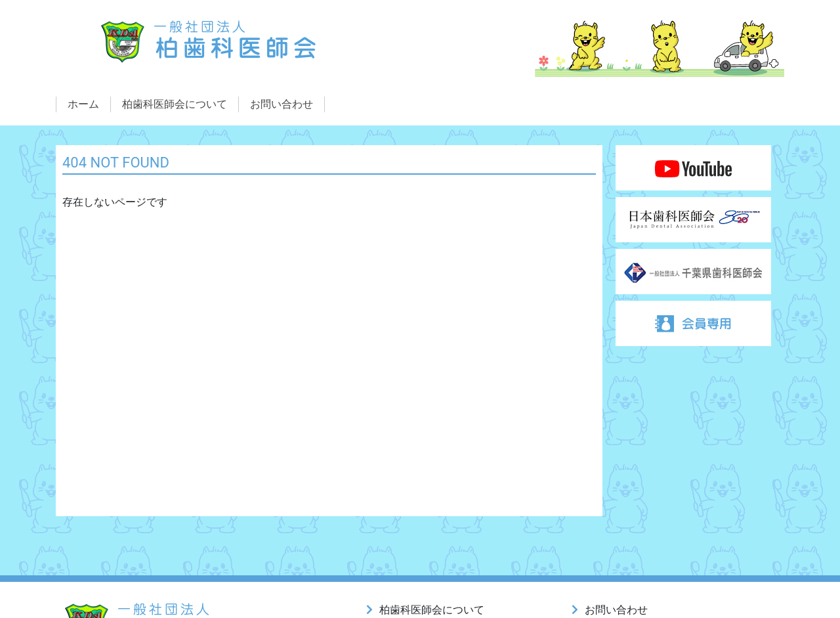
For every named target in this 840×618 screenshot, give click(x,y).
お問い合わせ (282, 104)
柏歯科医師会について (175, 104)
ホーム (83, 104)
